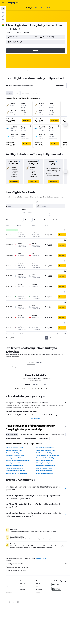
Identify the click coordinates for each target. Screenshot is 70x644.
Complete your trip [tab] (31, 421)
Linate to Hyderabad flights (18, 454)
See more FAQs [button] (38, 405)
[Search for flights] (3, 8)
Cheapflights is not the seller (39, 555)
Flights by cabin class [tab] (17, 425)
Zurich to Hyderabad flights (18, 449)
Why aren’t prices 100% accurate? (39, 561)
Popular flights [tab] (16, 429)
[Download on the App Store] (58, 582)
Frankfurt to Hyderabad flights (47, 444)
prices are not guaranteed (46, 549)
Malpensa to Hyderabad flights (19, 456)
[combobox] (33, 33)
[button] (3, 3)
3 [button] (54, 322)
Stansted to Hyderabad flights (47, 439)
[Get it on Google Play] (58, 577)
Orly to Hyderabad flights (46, 454)
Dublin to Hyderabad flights (47, 459)
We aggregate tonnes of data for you (39, 558)
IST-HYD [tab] (34, 347)
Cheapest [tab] (14, 97)
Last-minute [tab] (31, 97)
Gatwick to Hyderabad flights (19, 441)
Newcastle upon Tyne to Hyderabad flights (23, 451)
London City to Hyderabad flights (48, 441)
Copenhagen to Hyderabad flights (20, 461)
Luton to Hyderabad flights (18, 444)
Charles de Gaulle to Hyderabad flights (50, 446)
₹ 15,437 (23, 29)
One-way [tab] (41, 97)
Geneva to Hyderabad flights (47, 464)
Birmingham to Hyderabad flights (48, 449)
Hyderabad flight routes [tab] (35, 425)
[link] (18, 187)
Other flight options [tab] (51, 425)
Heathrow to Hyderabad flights (19, 439)
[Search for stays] (3, 12)
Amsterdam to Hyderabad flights (48, 456)
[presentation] (31, 29)
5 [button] (62, 322)
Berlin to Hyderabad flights (47, 461)
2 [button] (50, 322)
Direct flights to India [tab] (47, 421)
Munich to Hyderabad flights (47, 451)
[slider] (52, 222)
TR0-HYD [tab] (30, 369)
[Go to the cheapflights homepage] (13, 3)
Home (10, 70)
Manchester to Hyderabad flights (20, 446)
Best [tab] (22, 97)
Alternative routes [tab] (17, 421)
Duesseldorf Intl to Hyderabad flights (21, 464)
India (15, 70)
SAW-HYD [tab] (42, 347)
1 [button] (47, 322)
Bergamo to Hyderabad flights (19, 459)
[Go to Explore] (3, 20)
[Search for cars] (3, 16)
